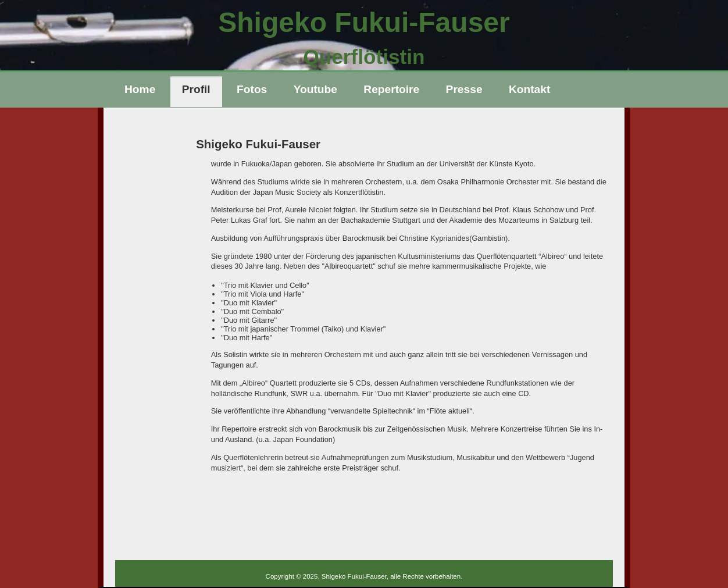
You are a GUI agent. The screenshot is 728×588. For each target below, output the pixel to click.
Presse (464, 89)
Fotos (252, 89)
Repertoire (391, 89)
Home (140, 89)
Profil (196, 89)
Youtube (315, 89)
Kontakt (529, 89)
